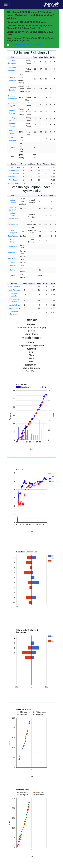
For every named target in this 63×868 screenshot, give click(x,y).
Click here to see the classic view (25, 44)
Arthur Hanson (14, 177)
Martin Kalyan (14, 305)
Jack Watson (14, 174)
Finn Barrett (14, 180)
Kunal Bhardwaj (14, 287)
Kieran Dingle (14, 183)
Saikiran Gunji (14, 308)
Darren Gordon (14, 167)
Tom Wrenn (13, 246)
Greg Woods (14, 170)
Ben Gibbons (13, 224)
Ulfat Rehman (14, 290)
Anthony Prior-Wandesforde (13, 216)
